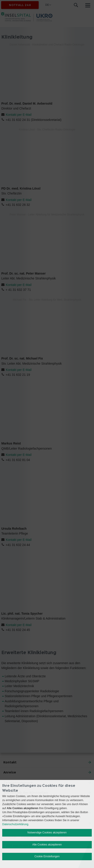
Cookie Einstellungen (47, 856)
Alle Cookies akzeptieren (47, 845)
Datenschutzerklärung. (16, 824)
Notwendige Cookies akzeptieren (47, 833)
